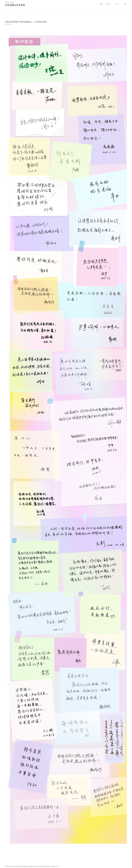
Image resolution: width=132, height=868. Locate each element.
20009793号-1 (55, 866)
